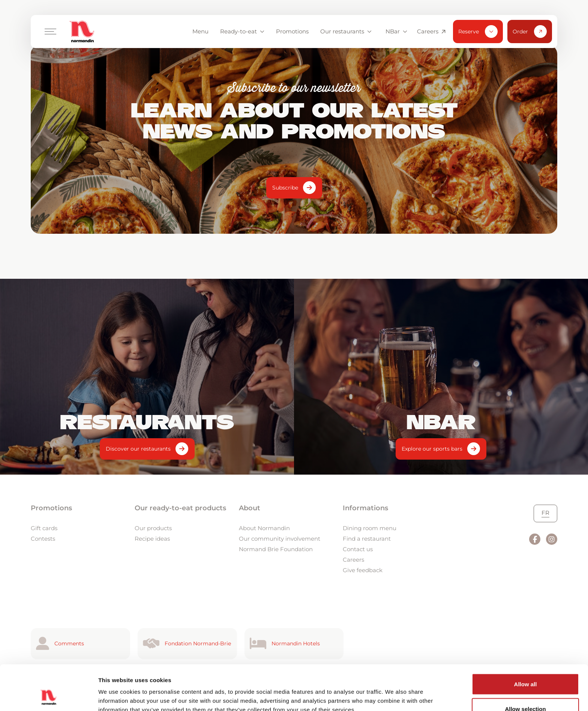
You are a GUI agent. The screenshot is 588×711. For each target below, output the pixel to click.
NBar (396, 31)
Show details (394, 692)
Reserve (478, 32)
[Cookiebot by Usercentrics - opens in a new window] (49, 696)
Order (530, 32)
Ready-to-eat (242, 31)
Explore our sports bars (432, 449)
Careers (431, 32)
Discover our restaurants (138, 449)
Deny (526, 691)
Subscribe (285, 188)
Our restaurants (346, 31)
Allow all (526, 642)
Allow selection (525, 667)
